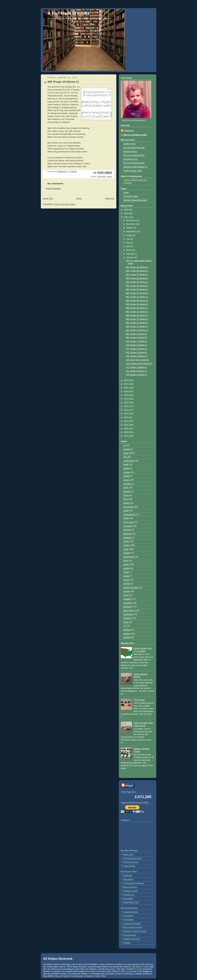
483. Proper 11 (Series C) (137, 327)
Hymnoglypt (129, 920)
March (129, 250)
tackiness (127, 607)
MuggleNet (128, 899)
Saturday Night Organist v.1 (135, 167)
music (126, 549)
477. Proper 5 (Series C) (137, 349)
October (130, 228)
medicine (127, 538)
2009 (126, 429)
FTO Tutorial (139, 700)
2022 (126, 380)
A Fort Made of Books (69, 13)
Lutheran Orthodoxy (132, 924)
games (126, 503)
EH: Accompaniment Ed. (134, 155)
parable (127, 553)
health (126, 511)
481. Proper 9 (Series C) (137, 334)
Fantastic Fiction (131, 891)
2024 (126, 213)
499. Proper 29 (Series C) (137, 267)
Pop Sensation (130, 935)
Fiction (126, 495)
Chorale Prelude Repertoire (135, 200)
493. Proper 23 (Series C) (137, 289)
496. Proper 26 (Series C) (137, 278)
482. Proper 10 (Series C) (137, 330)
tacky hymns (129, 611)
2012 (126, 417)
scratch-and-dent (131, 588)
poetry (109, 177)
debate (126, 468)
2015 (126, 406)
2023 (126, 217)
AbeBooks (128, 876)
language (127, 534)
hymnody (101, 177)
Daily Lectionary (130, 887)
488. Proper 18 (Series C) (137, 308)
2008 (126, 432)
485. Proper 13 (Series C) (137, 319)
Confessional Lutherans (134, 883)
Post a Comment (53, 189)
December (131, 220)
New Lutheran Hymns (133, 927)
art (124, 445)
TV (125, 626)
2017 (126, 399)
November (131, 224)
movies (126, 545)
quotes (126, 576)
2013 (126, 414)
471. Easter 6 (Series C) (136, 371)
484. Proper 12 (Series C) (137, 323)
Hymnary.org (129, 895)
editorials (127, 484)
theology (127, 618)
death (126, 465)
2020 (126, 388)
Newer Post (48, 198)
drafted (126, 476)
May (128, 243)
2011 (126, 421)
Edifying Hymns (130, 152)
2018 (126, 395)
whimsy (127, 634)
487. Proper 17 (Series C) (137, 312)
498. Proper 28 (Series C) (137, 271)
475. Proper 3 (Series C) (137, 356)
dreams (127, 480)
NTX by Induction (131, 862)
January (130, 257)
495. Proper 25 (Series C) (137, 282)
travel (126, 622)
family (126, 488)
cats (125, 457)
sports (126, 595)
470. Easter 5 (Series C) (136, 375)
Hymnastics (128, 916)
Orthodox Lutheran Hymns (135, 931)
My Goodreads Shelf (132, 858)
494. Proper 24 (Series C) (137, 286)
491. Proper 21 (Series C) (137, 297)
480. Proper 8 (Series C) (137, 338)
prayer (126, 572)
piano (126, 561)
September (131, 232)
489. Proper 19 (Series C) (137, 304)
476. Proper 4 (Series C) (137, 353)
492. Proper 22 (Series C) (137, 293)
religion (127, 580)
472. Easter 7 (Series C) (136, 367)
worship (127, 637)
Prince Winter (129, 866)
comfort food (129, 461)
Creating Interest (131, 912)
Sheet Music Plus (131, 902)
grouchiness (129, 507)
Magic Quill (128, 854)
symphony (128, 603)
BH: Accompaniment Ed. (134, 163)
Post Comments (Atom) (65, 204)
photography (129, 557)
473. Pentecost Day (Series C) (139, 364)
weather (127, 630)
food (125, 499)
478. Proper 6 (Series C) (137, 345)
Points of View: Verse (133, 171)
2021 (126, 384)
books (126, 453)
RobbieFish (129, 131)
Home (79, 198)
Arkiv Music (128, 879)
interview (127, 530)
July (128, 239)
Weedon (127, 943)
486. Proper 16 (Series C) (137, 315)
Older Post (110, 198)
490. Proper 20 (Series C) (137, 301)
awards (127, 449)
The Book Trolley (131, 196)
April (129, 246)
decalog (127, 472)
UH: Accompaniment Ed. (134, 148)
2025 (126, 210)
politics (126, 568)
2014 (126, 410)
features (127, 491)
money (126, 541)
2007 (126, 436)
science (127, 584)
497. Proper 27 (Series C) (137, 275)
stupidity (127, 599)
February (131, 254)
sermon (127, 591)
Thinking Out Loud (131, 939)
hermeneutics (129, 515)
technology (128, 614)
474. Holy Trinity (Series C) (138, 360)
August (130, 235)
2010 (126, 425)
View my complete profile (135, 135)
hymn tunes (128, 522)
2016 (126, 403)
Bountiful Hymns (131, 159)
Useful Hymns (129, 144)
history (126, 518)
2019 (126, 392)
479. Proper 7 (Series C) (137, 341)
